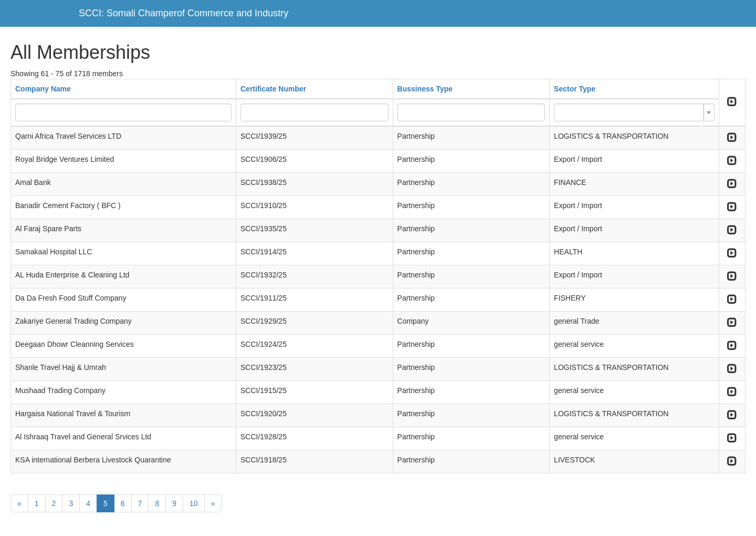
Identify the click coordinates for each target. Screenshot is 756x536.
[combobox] (634, 112)
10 (194, 503)
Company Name (43, 89)
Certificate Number (273, 89)
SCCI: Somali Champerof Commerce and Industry (183, 13)
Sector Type (575, 89)
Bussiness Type (425, 89)
